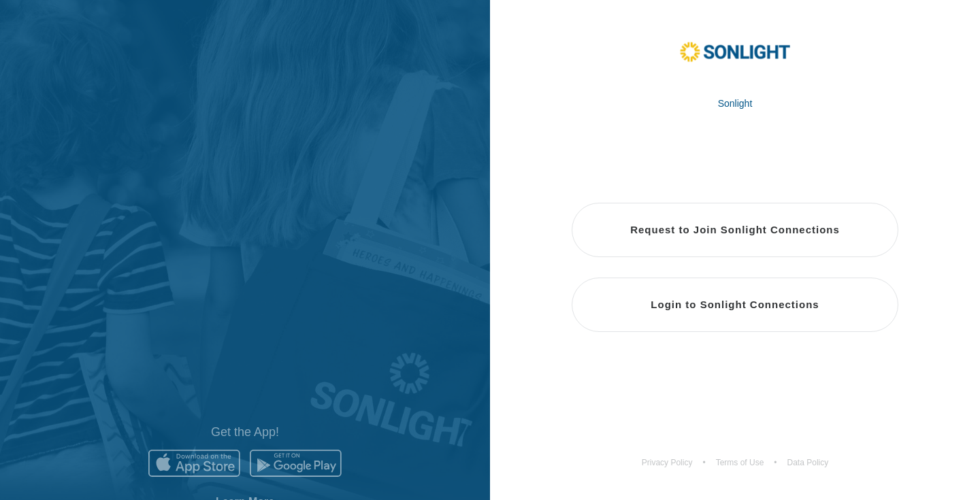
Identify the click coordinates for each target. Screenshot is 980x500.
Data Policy (808, 463)
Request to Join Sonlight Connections (735, 230)
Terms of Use (740, 463)
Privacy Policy (667, 463)
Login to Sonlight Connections (735, 304)
